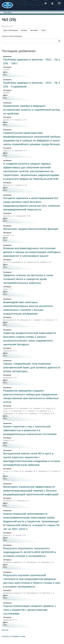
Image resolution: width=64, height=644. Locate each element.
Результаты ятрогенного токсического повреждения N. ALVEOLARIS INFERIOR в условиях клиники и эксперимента (30, 552)
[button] (46, 3)
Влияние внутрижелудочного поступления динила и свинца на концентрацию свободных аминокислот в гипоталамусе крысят (32, 252)
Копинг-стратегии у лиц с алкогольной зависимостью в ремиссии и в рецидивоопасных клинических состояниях (30, 430)
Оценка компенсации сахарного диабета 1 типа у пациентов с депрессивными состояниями (30, 610)
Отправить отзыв (18, 636)
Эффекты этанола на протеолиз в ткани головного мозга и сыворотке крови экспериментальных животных (28, 279)
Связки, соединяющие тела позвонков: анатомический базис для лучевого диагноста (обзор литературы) (32, 367)
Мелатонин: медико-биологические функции (31, 229)
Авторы (24, 30)
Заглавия (34, 30)
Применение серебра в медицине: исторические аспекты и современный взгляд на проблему (31, 110)
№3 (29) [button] (8, 12)
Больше (5, 630)
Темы (43, 30)
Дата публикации (11, 30)
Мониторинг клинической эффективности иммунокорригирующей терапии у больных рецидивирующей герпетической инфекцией (31, 491)
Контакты (6, 636)
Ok (59, 41)
